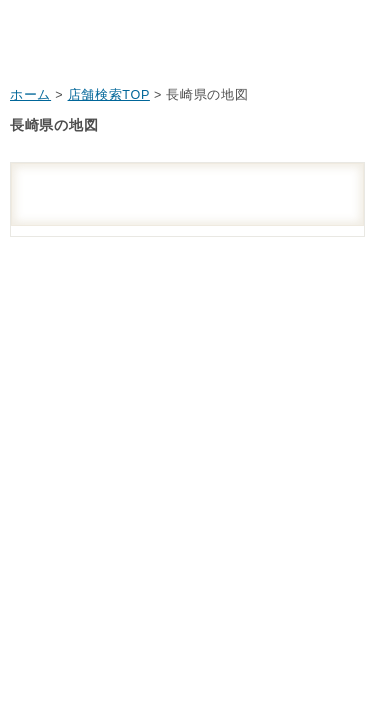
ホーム (30, 95)
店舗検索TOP (109, 95)
